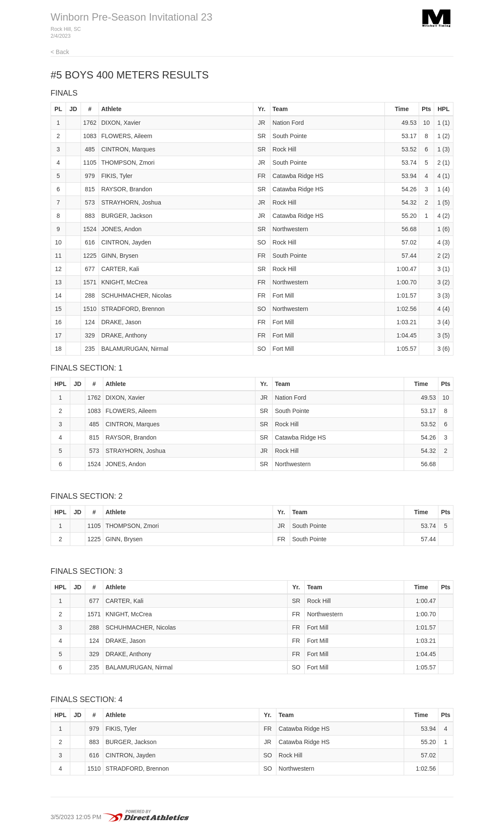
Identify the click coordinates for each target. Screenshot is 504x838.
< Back (60, 52)
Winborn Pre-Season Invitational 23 (132, 17)
